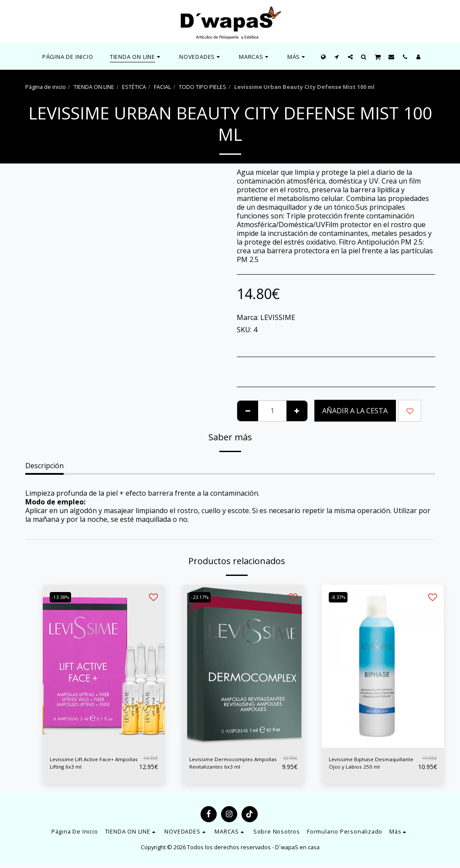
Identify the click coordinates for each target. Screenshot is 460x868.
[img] (104, 666)
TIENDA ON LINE (94, 87)
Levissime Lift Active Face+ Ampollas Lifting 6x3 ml (93, 765)
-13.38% (63, 597)
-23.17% (203, 597)
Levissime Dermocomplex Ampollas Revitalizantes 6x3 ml (234, 765)
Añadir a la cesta (355, 411)
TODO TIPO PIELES (203, 87)
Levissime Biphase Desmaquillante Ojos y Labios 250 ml (365, 765)
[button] (201, 57)
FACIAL (162, 87)
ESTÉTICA (134, 87)
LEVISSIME (278, 317)
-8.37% (341, 597)
